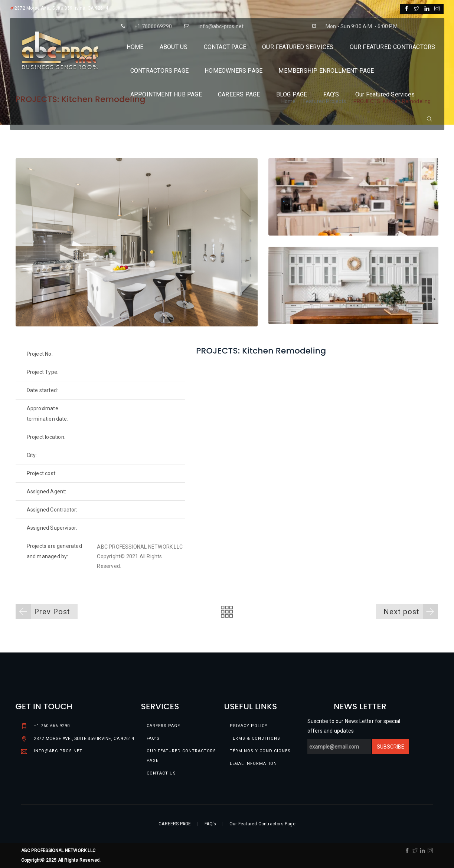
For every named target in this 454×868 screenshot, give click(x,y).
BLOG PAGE (292, 94)
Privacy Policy (249, 726)
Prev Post (43, 612)
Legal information (253, 764)
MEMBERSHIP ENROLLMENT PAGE (326, 71)
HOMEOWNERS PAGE (233, 71)
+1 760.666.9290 (52, 726)
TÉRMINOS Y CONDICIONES (260, 751)
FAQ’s (153, 738)
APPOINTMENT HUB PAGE (166, 94)
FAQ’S (331, 94)
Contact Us (161, 773)
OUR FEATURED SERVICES (298, 47)
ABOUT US (174, 47)
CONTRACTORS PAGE (159, 71)
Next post (411, 612)
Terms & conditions (255, 738)
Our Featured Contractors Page (181, 756)
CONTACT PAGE (225, 47)
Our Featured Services (385, 94)
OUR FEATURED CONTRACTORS (393, 47)
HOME (135, 47)
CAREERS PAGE (239, 94)
